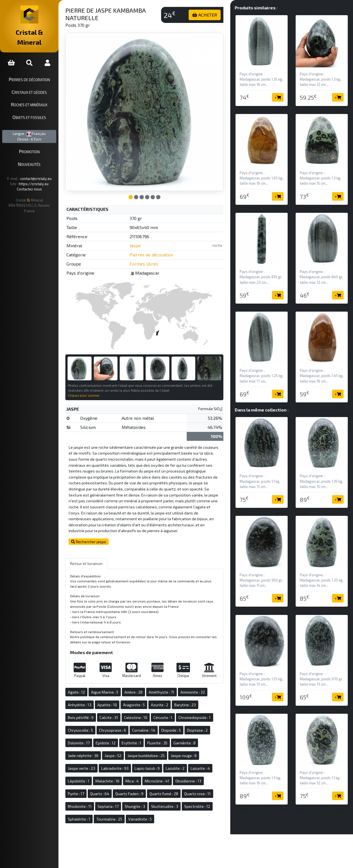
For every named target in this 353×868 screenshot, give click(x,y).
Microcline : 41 (168, 777)
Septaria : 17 (119, 802)
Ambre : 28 (144, 688)
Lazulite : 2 (186, 764)
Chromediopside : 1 (205, 713)
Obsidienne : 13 (199, 777)
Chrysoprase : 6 (123, 726)
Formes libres (152, 258)
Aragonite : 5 (144, 701)
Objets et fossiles (34, 107)
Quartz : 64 (110, 789)
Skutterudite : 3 (175, 802)
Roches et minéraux (34, 95)
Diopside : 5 (182, 726)
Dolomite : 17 (89, 739)
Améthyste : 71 (172, 688)
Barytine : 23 (196, 701)
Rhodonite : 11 (90, 802)
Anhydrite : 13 (90, 701)
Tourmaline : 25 (120, 815)
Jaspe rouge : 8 (194, 751)
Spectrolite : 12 (208, 802)
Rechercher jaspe (99, 538)
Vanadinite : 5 (150, 815)
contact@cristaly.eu (41, 169)
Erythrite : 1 (142, 739)
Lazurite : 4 (211, 764)
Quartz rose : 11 (208, 789)
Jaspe (143, 239)
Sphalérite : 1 (89, 815)
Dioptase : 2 (208, 726)
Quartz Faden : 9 (140, 789)
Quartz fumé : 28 (174, 789)
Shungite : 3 (145, 802)
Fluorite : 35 (168, 739)
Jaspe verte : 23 (92, 764)
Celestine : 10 (146, 713)
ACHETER (209, 15)
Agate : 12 (87, 688)
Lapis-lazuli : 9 (158, 764)
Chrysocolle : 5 (91, 726)
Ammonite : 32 (203, 688)
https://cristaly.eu (39, 174)
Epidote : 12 (116, 739)
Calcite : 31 (119, 713)
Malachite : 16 (118, 777)
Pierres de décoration (35, 69)
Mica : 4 (143, 777)
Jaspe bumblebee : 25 (157, 751)
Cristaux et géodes (34, 82)
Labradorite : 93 (125, 764)
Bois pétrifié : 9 (91, 713)
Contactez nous (35, 179)
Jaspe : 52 (123, 751)
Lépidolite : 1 (89, 777)
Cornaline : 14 (154, 726)
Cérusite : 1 (173, 713)
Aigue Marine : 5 (115, 688)
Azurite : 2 (170, 701)
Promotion (35, 142)
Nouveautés (34, 154)
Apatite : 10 (118, 701)
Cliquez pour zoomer (94, 385)
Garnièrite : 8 (195, 739)
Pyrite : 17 (86, 789)
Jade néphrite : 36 (94, 751)
